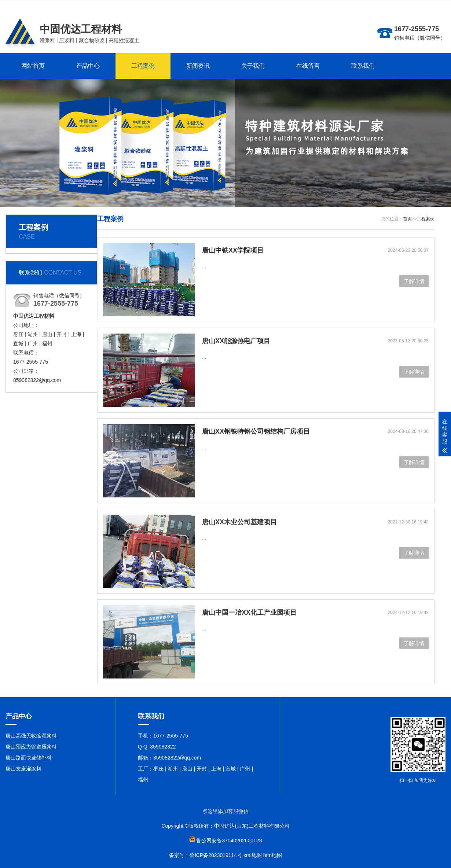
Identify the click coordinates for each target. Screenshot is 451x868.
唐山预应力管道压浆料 (31, 747)
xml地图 (253, 855)
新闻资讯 (198, 66)
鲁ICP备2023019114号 (216, 855)
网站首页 (33, 66)
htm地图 (273, 855)
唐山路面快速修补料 (29, 758)
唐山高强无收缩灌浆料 (31, 736)
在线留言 (308, 66)
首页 (407, 219)
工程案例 (143, 66)
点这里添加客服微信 (225, 811)
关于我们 (253, 66)
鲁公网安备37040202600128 (229, 841)
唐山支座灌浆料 (23, 769)
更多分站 (403, 5)
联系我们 (363, 66)
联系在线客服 (430, 5)
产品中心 (88, 66)
